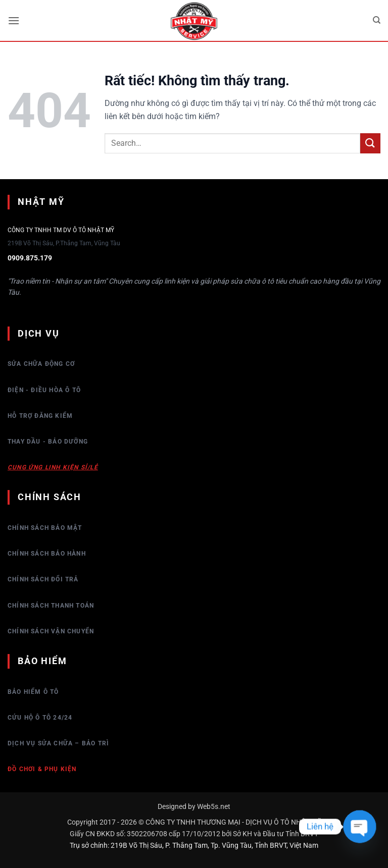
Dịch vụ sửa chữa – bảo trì (58, 743)
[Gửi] (370, 143)
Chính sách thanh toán (51, 606)
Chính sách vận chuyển (51, 631)
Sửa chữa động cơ (41, 364)
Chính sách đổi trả (43, 579)
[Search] (377, 20)
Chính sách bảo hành (47, 554)
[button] (14, 20)
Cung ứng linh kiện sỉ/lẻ (53, 467)
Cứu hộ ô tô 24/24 (40, 718)
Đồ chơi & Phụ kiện (42, 769)
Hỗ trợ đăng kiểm (40, 416)
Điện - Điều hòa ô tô (44, 390)
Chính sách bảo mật (45, 528)
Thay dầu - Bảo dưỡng (48, 442)
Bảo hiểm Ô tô (33, 692)
